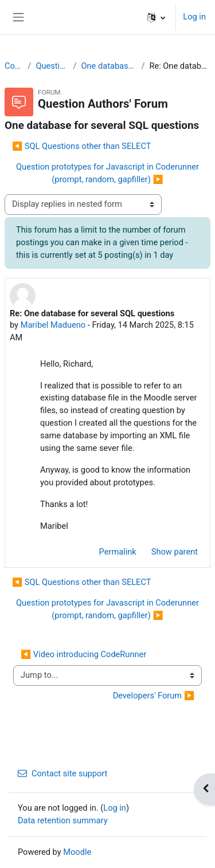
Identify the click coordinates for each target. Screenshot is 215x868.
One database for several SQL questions (109, 66)
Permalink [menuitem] (118, 552)
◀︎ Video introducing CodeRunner (83, 654)
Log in (194, 17)
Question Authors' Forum (52, 66)
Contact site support (62, 773)
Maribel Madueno (53, 325)
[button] (156, 17)
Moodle (77, 852)
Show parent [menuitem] (175, 552)
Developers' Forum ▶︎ (154, 696)
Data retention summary (63, 820)
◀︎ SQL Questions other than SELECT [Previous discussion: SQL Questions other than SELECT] (81, 146)
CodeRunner (14, 66)
